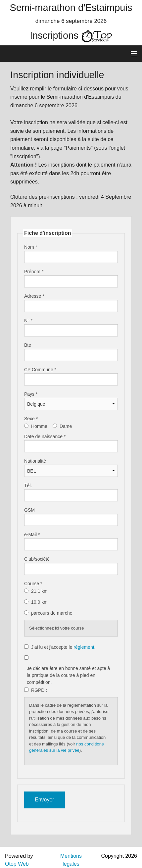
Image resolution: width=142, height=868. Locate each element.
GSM (29, 510)
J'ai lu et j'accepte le (63, 647)
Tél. (28, 485)
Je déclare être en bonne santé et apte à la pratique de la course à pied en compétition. (68, 675)
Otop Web (17, 864)
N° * (28, 321)
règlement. (84, 647)
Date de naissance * (45, 436)
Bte (28, 345)
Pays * (31, 394)
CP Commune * (40, 370)
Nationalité (35, 461)
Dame (66, 426)
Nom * (31, 247)
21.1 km (40, 591)
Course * (33, 584)
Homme (39, 426)
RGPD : (39, 690)
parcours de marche (52, 613)
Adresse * (34, 296)
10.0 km (40, 602)
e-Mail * (32, 535)
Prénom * (34, 272)
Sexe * (31, 419)
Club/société (37, 559)
